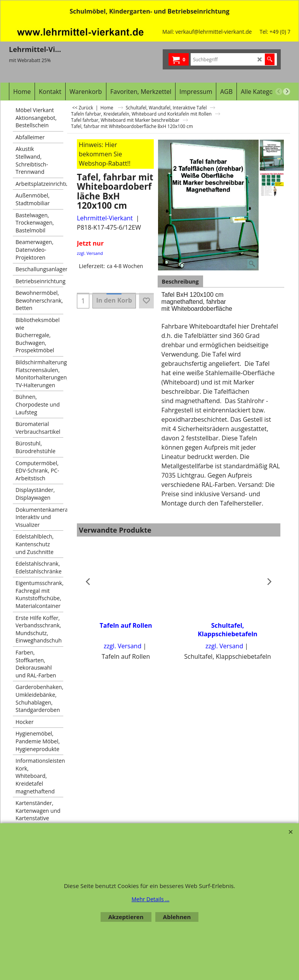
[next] (287, 92)
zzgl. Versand (90, 253)
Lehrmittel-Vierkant (105, 218)
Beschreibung (180, 281)
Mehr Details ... (151, 899)
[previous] (279, 92)
